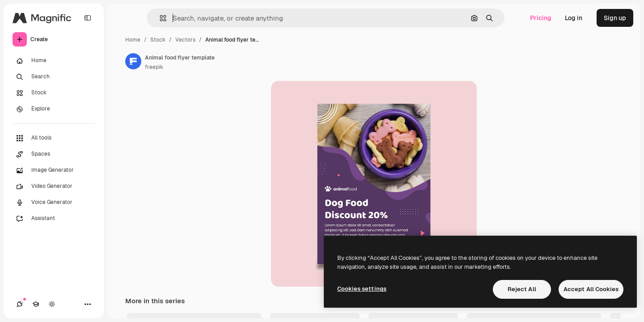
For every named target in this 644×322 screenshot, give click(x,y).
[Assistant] (54, 219)
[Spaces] (54, 154)
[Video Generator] (54, 186)
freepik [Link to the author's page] (154, 67)
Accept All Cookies (591, 289)
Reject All (522, 289)
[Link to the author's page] (133, 61)
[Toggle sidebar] (88, 18)
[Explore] (54, 109)
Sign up (615, 18)
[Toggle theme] (52, 304)
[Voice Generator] (54, 203)
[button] (159, 18)
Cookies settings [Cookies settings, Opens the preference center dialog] (362, 289)
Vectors (185, 40)
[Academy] (36, 304)
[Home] (54, 61)
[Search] (54, 77)
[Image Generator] (54, 170)
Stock (158, 40)
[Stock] (54, 93)
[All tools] (54, 138)
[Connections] (20, 304)
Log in (574, 18)
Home (133, 40)
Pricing (541, 18)
